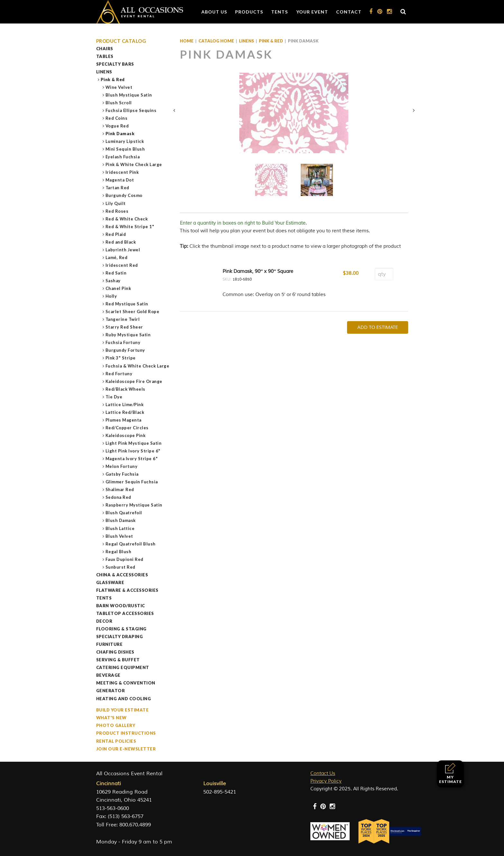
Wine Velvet (119, 87)
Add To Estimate (378, 327)
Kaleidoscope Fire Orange (134, 381)
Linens (104, 72)
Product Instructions (126, 733)
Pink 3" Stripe (121, 358)
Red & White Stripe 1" (130, 227)
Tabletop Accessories (125, 613)
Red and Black (121, 242)
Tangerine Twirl (123, 319)
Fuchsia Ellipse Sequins (131, 110)
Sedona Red (119, 497)
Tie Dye (114, 397)
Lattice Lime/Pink (125, 405)
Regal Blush (119, 552)
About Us (214, 12)
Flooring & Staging (121, 629)
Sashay (113, 281)
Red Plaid (116, 234)
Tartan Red (118, 188)
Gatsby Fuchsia (122, 474)
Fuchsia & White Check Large (138, 366)
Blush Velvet (119, 536)
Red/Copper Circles (127, 428)
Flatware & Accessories (127, 590)
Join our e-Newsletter (126, 749)
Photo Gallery (116, 725)
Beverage (108, 675)
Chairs (105, 49)
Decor (104, 621)
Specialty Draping (120, 637)
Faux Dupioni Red (125, 559)
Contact (349, 12)
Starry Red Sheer (124, 327)
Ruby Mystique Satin (128, 335)
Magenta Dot (120, 180)
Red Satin (116, 273)
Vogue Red (117, 126)
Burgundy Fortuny (125, 350)
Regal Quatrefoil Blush (131, 544)
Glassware (110, 582)
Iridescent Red (122, 265)
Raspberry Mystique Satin (134, 505)
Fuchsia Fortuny (123, 342)
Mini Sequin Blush (125, 149)
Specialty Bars (115, 64)
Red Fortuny (119, 374)
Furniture (110, 644)
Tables (105, 56)
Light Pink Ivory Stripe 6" (133, 451)
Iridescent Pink (122, 172)
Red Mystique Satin (127, 304)
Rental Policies (116, 741)
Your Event (312, 12)
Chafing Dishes (115, 652)
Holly (111, 296)
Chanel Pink (119, 288)
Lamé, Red (117, 257)
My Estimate (450, 773)
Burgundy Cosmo (124, 195)
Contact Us (323, 773)
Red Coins (117, 118)
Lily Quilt (116, 203)
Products (249, 12)
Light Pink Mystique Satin (134, 443)
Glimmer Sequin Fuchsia (132, 482)
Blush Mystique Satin (129, 95)
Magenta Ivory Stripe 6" (132, 459)
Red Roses (117, 211)
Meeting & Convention (126, 683)
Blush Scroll (119, 103)
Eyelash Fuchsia (123, 157)
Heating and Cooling (124, 699)
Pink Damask (120, 134)
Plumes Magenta (124, 420)
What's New (111, 718)
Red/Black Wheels (126, 389)
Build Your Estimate (123, 710)
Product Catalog (121, 41)
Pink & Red (113, 79)
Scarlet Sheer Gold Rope (133, 312)
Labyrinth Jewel (123, 250)
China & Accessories (122, 575)
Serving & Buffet (118, 660)
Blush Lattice (120, 528)
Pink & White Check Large (134, 164)
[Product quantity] (384, 274)
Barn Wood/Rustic (121, 606)
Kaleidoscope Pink (126, 435)
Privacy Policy (326, 781)
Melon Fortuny (122, 466)
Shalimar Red (120, 489)
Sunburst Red (121, 567)
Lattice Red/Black (125, 412)
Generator (111, 691)
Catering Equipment (123, 667)
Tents (279, 12)
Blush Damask (121, 520)
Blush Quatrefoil (124, 513)
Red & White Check (127, 219)
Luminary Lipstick (125, 141)
